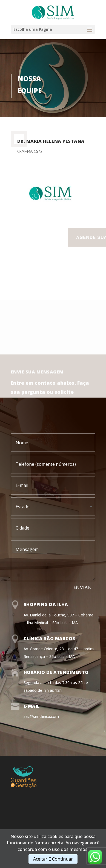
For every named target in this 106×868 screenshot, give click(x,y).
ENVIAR (82, 587)
